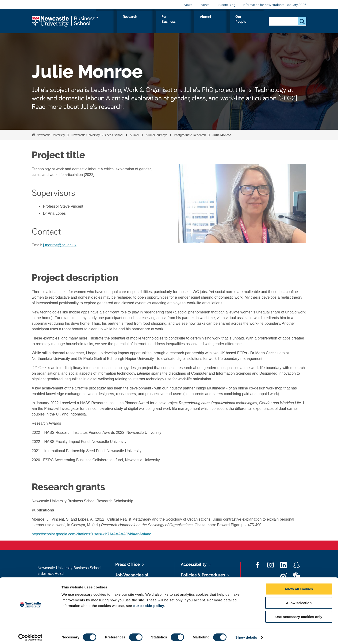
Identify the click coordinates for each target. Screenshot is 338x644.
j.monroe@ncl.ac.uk (60, 245)
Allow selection (299, 600)
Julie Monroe (222, 135)
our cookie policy (149, 603)
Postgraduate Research (190, 135)
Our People (251, 22)
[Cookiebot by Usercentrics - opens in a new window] (30, 635)
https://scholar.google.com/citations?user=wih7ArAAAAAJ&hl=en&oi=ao (91, 534)
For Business (202, 22)
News (188, 5)
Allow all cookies (299, 586)
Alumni (227, 22)
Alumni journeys (156, 135)
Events (204, 5)
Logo (64, 21)
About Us (117, 22)
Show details (246, 635)
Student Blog (226, 5)
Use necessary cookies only (299, 614)
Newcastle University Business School (97, 135)
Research (174, 22)
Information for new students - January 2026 (275, 5)
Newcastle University (50, 135)
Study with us (146, 22)
